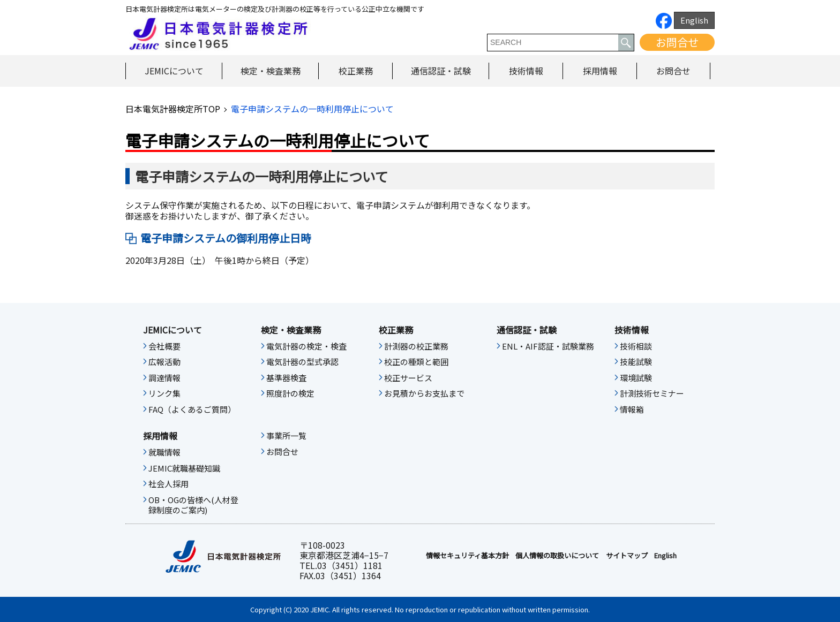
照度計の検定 (290, 393)
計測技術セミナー (652, 393)
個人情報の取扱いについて (557, 556)
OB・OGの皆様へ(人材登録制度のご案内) (193, 505)
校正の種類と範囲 (416, 362)
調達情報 (164, 378)
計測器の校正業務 (416, 346)
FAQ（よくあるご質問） (192, 409)
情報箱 (632, 409)
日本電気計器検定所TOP (173, 109)
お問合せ (677, 42)
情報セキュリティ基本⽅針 (467, 556)
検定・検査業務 (271, 71)
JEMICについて (174, 71)
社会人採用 (168, 484)
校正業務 (356, 71)
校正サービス (408, 378)
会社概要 (164, 346)
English (694, 20)
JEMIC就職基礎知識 (184, 468)
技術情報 (526, 71)
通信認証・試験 (441, 71)
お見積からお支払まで (424, 393)
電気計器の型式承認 (302, 362)
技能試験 (636, 362)
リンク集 (164, 393)
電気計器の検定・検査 (306, 346)
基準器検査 (286, 378)
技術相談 (636, 346)
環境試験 (636, 378)
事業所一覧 (286, 436)
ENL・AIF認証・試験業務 (548, 346)
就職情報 (164, 452)
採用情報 (600, 71)
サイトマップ (627, 556)
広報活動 (164, 362)
